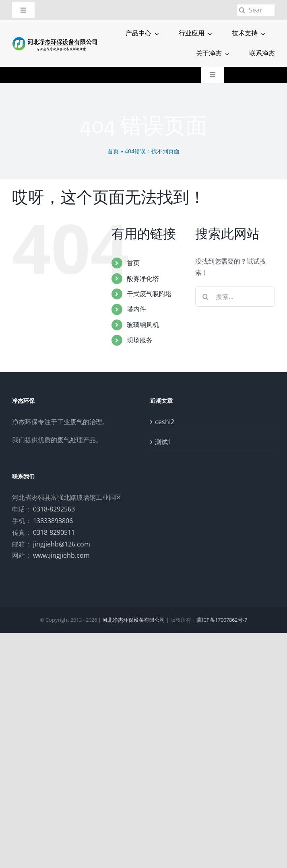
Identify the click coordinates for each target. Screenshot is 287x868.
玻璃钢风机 (143, 325)
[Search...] (256, 10)
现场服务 (140, 340)
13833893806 (53, 521)
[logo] (55, 39)
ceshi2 (165, 422)
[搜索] (242, 10)
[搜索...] (235, 297)
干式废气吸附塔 (149, 294)
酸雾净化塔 (143, 278)
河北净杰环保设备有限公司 (134, 620)
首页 (113, 151)
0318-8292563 (54, 509)
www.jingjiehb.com (61, 555)
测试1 (163, 442)
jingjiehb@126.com (62, 544)
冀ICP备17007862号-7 (222, 620)
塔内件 (136, 309)
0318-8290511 (54, 532)
